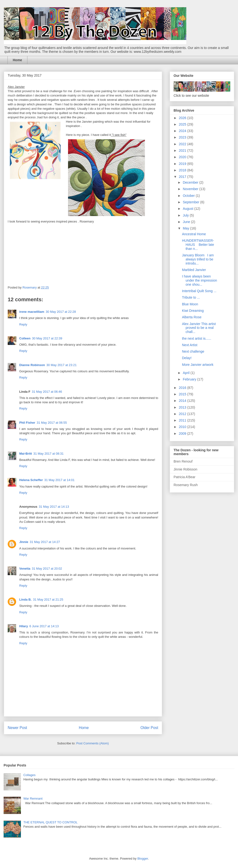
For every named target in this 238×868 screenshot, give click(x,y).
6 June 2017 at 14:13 (44, 626)
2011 (183, 420)
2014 (183, 401)
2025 (183, 124)
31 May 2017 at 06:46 (47, 392)
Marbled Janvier (194, 270)
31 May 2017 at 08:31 (49, 454)
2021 (183, 151)
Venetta (25, 569)
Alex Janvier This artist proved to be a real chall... (199, 328)
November (191, 189)
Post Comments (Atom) (92, 743)
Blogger (143, 859)
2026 (183, 118)
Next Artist (190, 345)
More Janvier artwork (198, 365)
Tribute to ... (191, 297)
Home (17, 60)
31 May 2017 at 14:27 (45, 542)
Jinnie (24, 542)
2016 (183, 388)
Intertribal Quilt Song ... (199, 291)
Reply (23, 324)
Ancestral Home (194, 234)
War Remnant (33, 799)
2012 (183, 414)
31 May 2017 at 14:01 (59, 480)
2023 (183, 137)
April (187, 373)
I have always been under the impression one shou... (200, 280)
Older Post (149, 728)
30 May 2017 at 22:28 (61, 312)
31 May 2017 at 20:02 (47, 569)
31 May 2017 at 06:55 (52, 423)
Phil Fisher (27, 423)
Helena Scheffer (31, 480)
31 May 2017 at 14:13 (54, 507)
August (188, 209)
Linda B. (25, 600)
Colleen (25, 338)
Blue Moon (190, 304)
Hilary (24, 626)
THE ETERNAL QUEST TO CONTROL (50, 822)
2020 (183, 157)
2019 (183, 164)
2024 (183, 131)
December (191, 182)
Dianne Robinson (32, 365)
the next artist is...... (197, 338)
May (186, 228)
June (187, 222)
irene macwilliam (32, 312)
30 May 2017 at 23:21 (62, 365)
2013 (183, 407)
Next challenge (193, 351)
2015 (183, 394)
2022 (183, 144)
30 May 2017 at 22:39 (47, 338)
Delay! (187, 358)
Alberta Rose (192, 317)
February (190, 379)
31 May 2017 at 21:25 (48, 600)
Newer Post (17, 728)
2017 (183, 177)
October (189, 196)
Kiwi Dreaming (193, 311)
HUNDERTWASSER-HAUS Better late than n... (198, 245)
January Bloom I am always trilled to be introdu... (198, 259)
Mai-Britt (26, 454)
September (191, 202)
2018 (183, 170)
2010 (183, 427)
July (186, 215)
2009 (183, 434)
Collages (29, 775)
